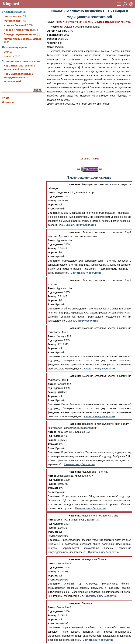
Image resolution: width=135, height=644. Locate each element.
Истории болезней (15, 25)
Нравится (8, 102)
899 (24, 16)
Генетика (69, 22)
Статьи (8, 52)
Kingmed (11, 4)
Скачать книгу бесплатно (81, 225)
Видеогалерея (12, 16)
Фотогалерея (12, 21)
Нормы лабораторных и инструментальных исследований (19, 78)
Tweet (6, 98)
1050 (6, 42)
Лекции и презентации (18, 30)
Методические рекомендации (22, 39)
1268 (30, 25)
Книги (59, 22)
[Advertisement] (89, 131)
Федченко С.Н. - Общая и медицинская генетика (104, 22)
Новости (9, 56)
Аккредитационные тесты (20, 34)
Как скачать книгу (89, 159)
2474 (35, 30)
